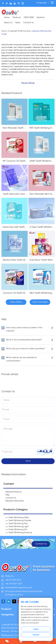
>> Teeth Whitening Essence (19, 533)
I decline (36, 635)
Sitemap (5, 631)
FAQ (7, 495)
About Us (8, 23)
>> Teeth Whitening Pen (17, 524)
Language (43, 3)
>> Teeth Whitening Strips (17, 518)
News (18, 23)
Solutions (41, 18)
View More (16, 302)
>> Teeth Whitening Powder (18, 521)
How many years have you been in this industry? (27, 329)
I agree (36, 629)
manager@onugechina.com (19, 588)
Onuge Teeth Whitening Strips (19, 31)
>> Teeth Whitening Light (17, 527)
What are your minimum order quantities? (27, 349)
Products (17, 18)
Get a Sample (40, 302)
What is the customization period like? (27, 340)
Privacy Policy (17, 631)
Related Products (14, 492)
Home (7, 18)
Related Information (15, 501)
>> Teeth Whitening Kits (16, 530)
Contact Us (28, 23)
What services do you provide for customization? (27, 359)
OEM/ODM (29, 18)
